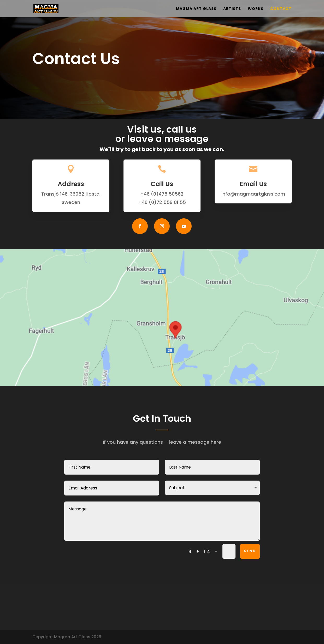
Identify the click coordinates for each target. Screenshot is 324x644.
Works (256, 9)
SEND (250, 551)
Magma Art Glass (196, 9)
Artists (232, 9)
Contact (281, 9)
